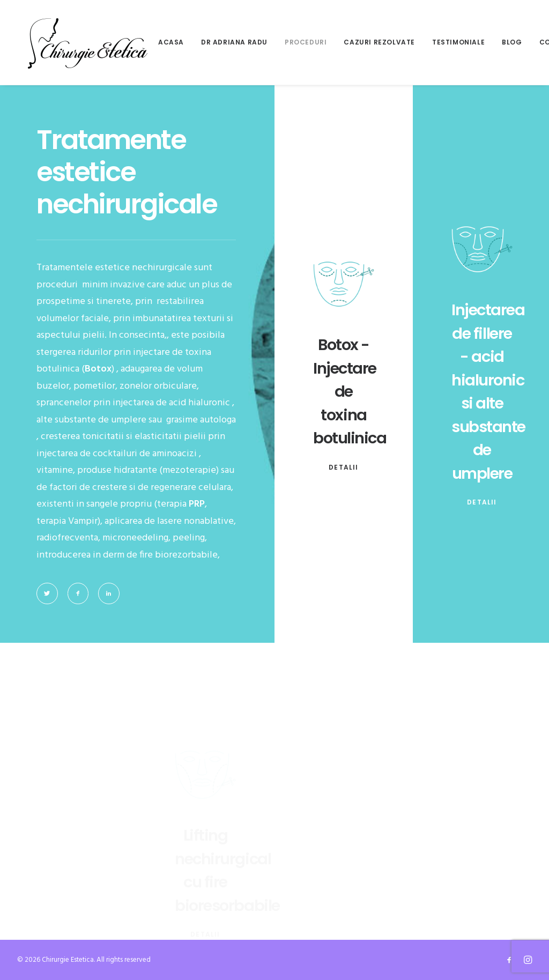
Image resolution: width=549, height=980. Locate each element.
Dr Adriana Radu (234, 42)
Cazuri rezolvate (379, 42)
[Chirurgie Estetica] (88, 42)
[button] (47, 593)
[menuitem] (175, 42)
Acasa (171, 42)
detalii (343, 467)
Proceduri (306, 42)
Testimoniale (458, 42)
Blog (512, 42)
